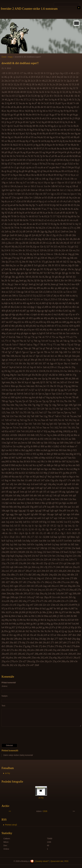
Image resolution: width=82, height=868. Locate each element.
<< (10, 811)
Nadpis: (5, 696)
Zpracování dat (57, 861)
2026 (45, 811)
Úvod (4, 57)
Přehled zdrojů (11, 825)
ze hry (7, 773)
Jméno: (5, 686)
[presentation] (25, 735)
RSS (66, 861)
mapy (10, 57)
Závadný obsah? (42, 861)
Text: (4, 706)
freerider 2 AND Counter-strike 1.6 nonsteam (29, 9)
